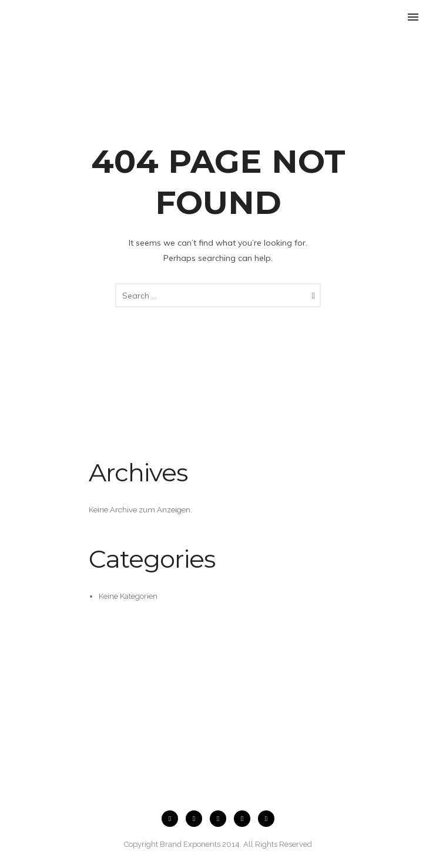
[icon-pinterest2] (266, 819)
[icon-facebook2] (173, 819)
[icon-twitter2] (245, 819)
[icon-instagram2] (197, 819)
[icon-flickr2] (221, 819)
